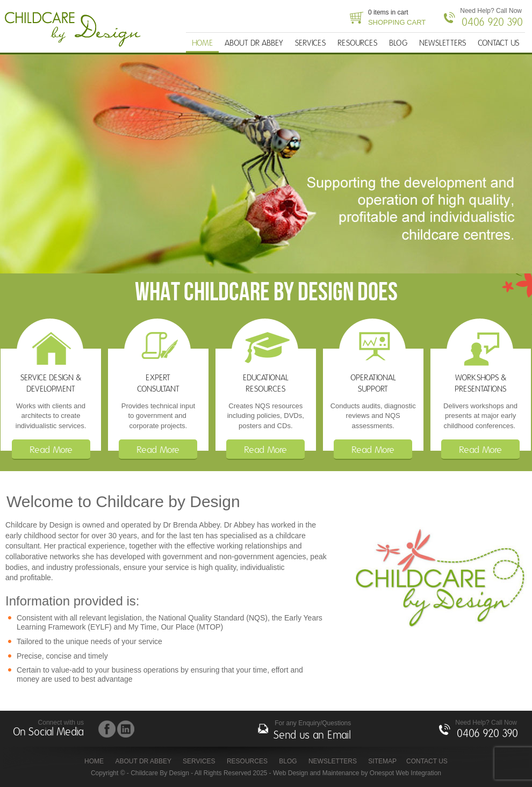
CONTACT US (498, 43)
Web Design (290, 773)
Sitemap (382, 761)
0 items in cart (397, 18)
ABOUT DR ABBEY (254, 43)
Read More (51, 450)
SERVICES (310, 43)
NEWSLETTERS (443, 43)
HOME (202, 43)
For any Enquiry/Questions (312, 731)
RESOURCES (357, 43)
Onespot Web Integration (405, 773)
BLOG (398, 43)
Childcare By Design (76, 30)
